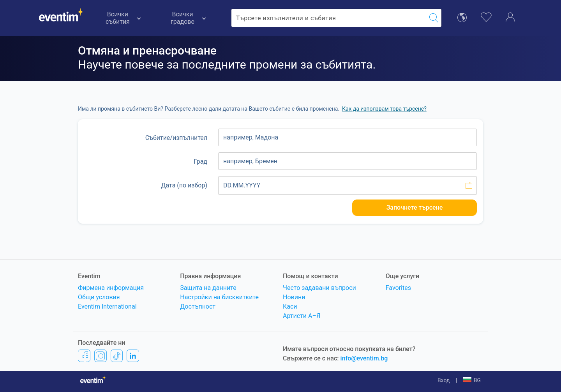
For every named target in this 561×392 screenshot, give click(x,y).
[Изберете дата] (348, 185)
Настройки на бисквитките (219, 297)
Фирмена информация (111, 288)
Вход (444, 380)
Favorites (398, 288)
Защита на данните (208, 288)
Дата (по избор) (184, 185)
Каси (290, 306)
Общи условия (99, 297)
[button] (472, 380)
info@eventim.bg (364, 358)
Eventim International (107, 306)
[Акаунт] (510, 17)
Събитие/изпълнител (176, 138)
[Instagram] (101, 356)
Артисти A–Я (302, 316)
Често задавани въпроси (319, 288)
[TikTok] (117, 356)
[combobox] (329, 18)
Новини (294, 297)
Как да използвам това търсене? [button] (384, 109)
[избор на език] (462, 17)
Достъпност (198, 306)
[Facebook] (84, 356)
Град (200, 162)
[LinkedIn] (133, 356)
